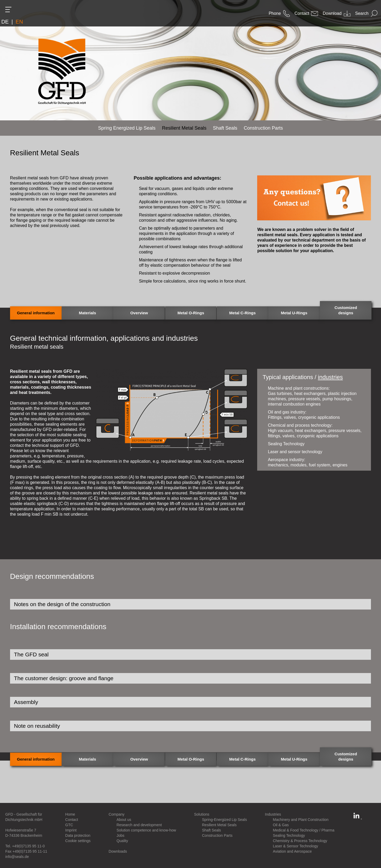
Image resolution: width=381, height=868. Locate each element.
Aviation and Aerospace (292, 851)
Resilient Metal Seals (219, 825)
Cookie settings (78, 841)
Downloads (118, 851)
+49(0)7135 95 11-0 (28, 846)
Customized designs (346, 310)
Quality (122, 841)
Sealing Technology (289, 835)
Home (70, 814)
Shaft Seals (212, 830)
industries (330, 377)
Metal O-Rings (191, 313)
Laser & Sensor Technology (295, 846)
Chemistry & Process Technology (300, 841)
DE (5, 22)
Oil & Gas (281, 825)
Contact (72, 820)
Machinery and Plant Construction (301, 820)
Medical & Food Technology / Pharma (303, 830)
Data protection (78, 835)
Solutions (202, 814)
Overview (139, 313)
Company (116, 814)
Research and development (139, 825)
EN (19, 22)
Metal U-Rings (294, 313)
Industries (273, 814)
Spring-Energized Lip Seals (225, 820)
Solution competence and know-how (146, 830)
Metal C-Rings (242, 313)
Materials (87, 313)
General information (36, 313)
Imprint (71, 830)
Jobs (120, 835)
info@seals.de (17, 857)
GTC (69, 825)
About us (124, 820)
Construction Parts (217, 835)
